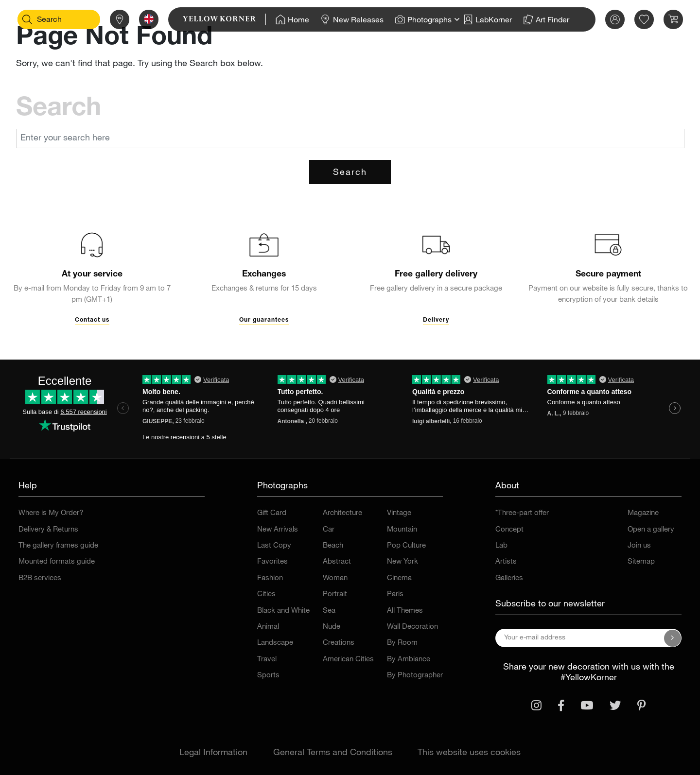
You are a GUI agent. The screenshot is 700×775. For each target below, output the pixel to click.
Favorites (272, 562)
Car (329, 530)
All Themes (405, 611)
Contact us (92, 320)
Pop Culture (406, 546)
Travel (267, 660)
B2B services (40, 578)
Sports (268, 676)
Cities (266, 594)
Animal (268, 627)
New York (402, 562)
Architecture (342, 513)
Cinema (399, 578)
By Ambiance (409, 660)
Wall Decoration (412, 627)
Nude (332, 627)
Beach (333, 546)
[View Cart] (658, 19)
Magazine (643, 513)
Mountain (402, 530)
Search (350, 173)
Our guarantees (264, 320)
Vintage (399, 513)
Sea (329, 611)
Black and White (283, 611)
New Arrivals (278, 530)
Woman (335, 578)
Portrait (335, 594)
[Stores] (104, 19)
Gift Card (272, 513)
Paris (395, 594)
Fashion (270, 578)
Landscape (275, 643)
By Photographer (415, 676)
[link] (209, 19)
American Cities (348, 660)
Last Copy (274, 546)
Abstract (337, 562)
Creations (339, 643)
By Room (402, 643)
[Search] (42, 19)
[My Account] (599, 19)
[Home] (277, 20)
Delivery (436, 320)
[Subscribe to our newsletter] (673, 638)
